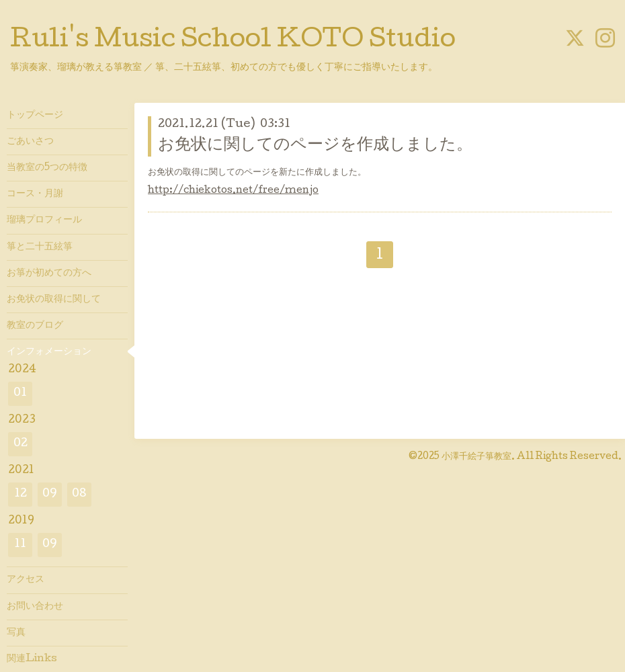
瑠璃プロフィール (44, 220)
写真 (16, 633)
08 (79, 494)
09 (50, 494)
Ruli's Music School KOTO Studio (233, 41)
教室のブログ (35, 326)
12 (20, 494)
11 (20, 545)
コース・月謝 (35, 194)
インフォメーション (49, 352)
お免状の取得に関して (54, 300)
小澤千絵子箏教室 (476, 457)
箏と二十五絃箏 (40, 247)
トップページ (35, 116)
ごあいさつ (30, 142)
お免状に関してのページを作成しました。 (315, 145)
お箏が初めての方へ (49, 274)
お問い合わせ (35, 607)
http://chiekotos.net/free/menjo (233, 191)
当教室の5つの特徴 (47, 168)
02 (20, 444)
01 (20, 393)
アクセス (26, 580)
